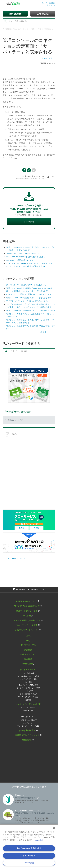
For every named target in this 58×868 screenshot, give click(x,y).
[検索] (29, 21)
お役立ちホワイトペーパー (27, 630)
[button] (48, 177)
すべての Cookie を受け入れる (29, 848)
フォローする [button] (47, 58)
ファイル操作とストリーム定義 (28, 676)
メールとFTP (28, 691)
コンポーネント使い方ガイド (28, 704)
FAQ (39, 29)
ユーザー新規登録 (49, 3)
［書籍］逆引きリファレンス (27, 735)
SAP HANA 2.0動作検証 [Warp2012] (21, 260)
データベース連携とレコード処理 (28, 688)
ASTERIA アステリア (17, 558)
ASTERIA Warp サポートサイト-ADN (20, 29)
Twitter (29, 170)
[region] (29, 846)
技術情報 (28, 650)
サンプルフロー (28, 723)
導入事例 (27, 616)
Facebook (24, 170)
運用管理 (28, 700)
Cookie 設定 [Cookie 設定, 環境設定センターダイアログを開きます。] (29, 863)
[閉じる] (54, 828)
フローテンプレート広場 (27, 625)
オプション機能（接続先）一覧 (27, 620)
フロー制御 (28, 682)
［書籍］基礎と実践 (27, 730)
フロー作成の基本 (28, 673)
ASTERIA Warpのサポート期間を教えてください (26, 257)
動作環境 (28, 659)
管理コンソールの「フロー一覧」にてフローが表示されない (31, 310)
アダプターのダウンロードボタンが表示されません (27, 301)
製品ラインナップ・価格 (27, 611)
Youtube (33, 589)
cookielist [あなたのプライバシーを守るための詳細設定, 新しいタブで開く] (39, 840)
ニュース (28, 636)
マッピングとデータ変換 (28, 679)
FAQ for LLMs (27, 664)
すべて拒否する (29, 856)
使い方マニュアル (28, 645)
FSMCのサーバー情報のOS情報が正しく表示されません (29, 294)
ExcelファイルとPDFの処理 (28, 685)
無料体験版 (27, 740)
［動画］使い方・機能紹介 (28, 720)
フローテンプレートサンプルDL (28, 726)
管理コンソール (51, 29)
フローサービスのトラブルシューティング (23, 253)
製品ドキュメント (28, 654)
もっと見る (42, 332)
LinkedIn (34, 170)
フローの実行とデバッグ (28, 694)
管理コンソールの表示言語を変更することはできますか (29, 298)
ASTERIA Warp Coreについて (27, 606)
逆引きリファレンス (28, 670)
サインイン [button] (51, 5)
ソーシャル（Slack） (28, 708)
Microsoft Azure (28, 711)
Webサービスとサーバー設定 (28, 697)
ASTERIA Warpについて (27, 601)
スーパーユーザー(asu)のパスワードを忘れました (26, 285)
